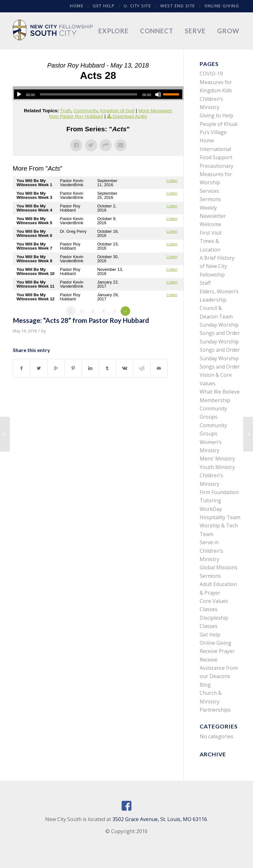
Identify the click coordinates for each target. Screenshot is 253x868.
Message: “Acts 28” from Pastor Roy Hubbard (81, 320)
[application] (98, 94)
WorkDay (211, 509)
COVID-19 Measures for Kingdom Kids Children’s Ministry (216, 90)
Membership (215, 400)
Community (86, 111)
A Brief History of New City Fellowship (217, 266)
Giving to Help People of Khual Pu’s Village (219, 124)
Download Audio (130, 116)
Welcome (210, 224)
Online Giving (222, 6)
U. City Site (137, 6)
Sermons (210, 199)
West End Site (178, 6)
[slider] (89, 94)
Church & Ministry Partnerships (215, 701)
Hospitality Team (220, 517)
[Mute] (158, 95)
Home (77, 6)
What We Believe (220, 392)
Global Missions (219, 567)
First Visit (211, 233)
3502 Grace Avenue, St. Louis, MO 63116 (160, 819)
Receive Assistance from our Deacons (219, 668)
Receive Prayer (217, 651)
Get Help (104, 6)
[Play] (19, 95)
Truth (65, 111)
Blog (205, 685)
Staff (205, 283)
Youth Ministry (217, 467)
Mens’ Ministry (217, 459)
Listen (172, 181)
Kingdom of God (117, 111)
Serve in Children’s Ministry (211, 551)
